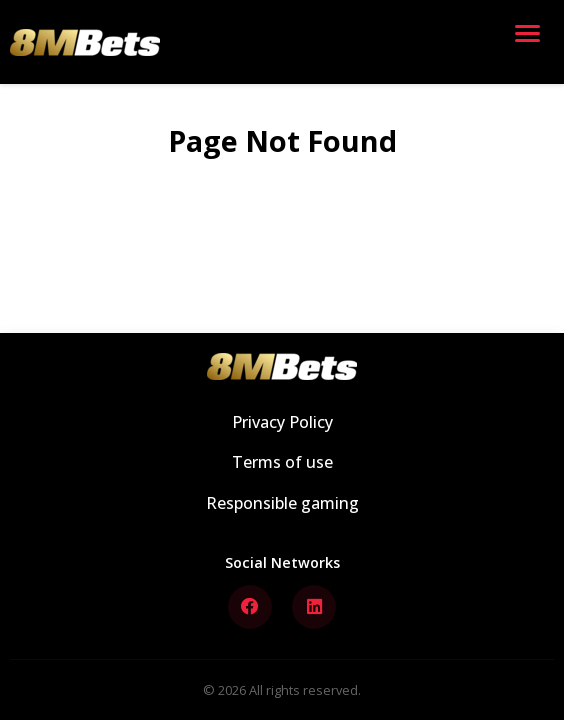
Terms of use (282, 462)
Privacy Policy (282, 422)
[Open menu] (532, 42)
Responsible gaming (282, 503)
